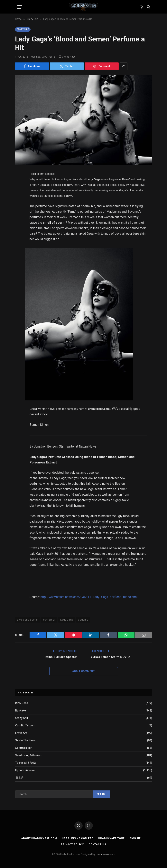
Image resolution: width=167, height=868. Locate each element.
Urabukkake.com (105, 854)
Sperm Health (24, 748)
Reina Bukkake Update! (61, 657)
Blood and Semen (28, 620)
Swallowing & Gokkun (28, 755)
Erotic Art (21, 733)
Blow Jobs (22, 703)
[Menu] (20, 7)
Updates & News (25, 770)
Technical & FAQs (26, 763)
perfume (83, 620)
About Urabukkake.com (39, 838)
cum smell (49, 620)
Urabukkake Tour (111, 838)
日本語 (19, 778)
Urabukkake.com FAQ (77, 838)
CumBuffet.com (25, 726)
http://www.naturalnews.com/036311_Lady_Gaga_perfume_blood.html (89, 597)
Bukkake (21, 711)
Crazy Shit (23, 29)
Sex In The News (25, 741)
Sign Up (135, 838)
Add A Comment (83, 671)
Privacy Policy (72, 844)
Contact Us (97, 844)
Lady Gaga (67, 620)
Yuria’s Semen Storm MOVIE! (110, 657)
